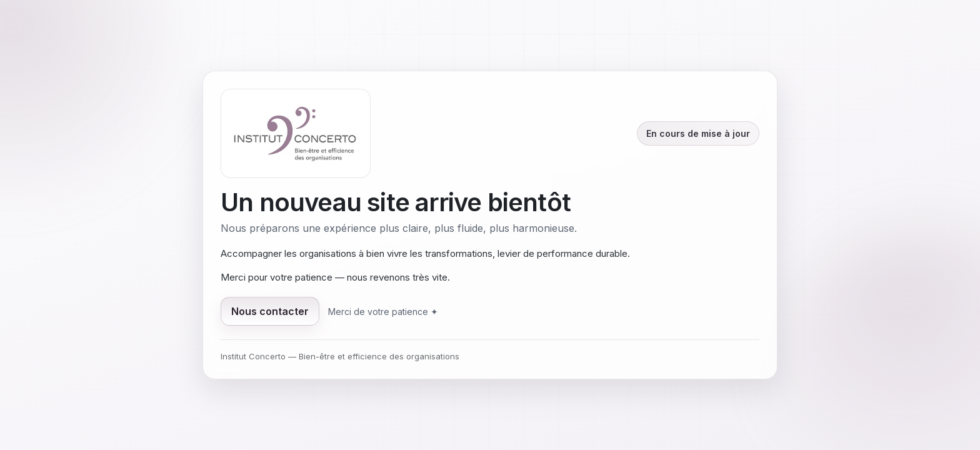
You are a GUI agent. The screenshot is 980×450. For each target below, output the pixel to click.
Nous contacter (270, 311)
